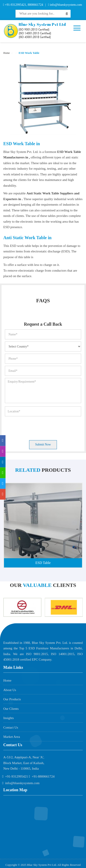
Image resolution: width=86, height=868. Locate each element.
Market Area (12, 737)
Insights (9, 718)
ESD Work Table (29, 53)
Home (7, 53)
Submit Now (43, 444)
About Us (10, 690)
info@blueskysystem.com (66, 5)
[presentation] (38, 427)
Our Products (12, 699)
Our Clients (11, 709)
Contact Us (11, 727)
